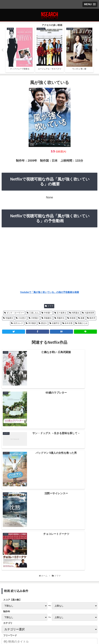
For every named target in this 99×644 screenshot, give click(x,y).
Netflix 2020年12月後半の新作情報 (49, 551)
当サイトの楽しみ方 (50, 623)
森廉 (82, 319)
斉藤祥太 (61, 319)
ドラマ (50, 307)
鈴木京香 (69, 324)
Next (97, 50)
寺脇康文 (9, 319)
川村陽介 (35, 319)
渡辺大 (44, 324)
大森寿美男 (89, 313)
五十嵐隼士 (62, 313)
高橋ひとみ (82, 324)
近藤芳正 (56, 324)
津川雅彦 (32, 324)
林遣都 (73, 319)
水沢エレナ (18, 324)
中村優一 (48, 313)
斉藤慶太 (48, 319)
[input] (49, 496)
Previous (2, 50)
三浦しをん (34, 313)
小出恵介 (22, 319)
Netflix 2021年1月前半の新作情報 (49, 544)
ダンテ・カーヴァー (15, 313)
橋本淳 (92, 319)
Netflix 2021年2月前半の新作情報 (49, 530)
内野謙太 (75, 313)
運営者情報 (82, 623)
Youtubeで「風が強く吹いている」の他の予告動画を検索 (49, 293)
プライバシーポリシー (17, 623)
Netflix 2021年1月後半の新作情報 (49, 537)
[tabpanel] (20, 50)
